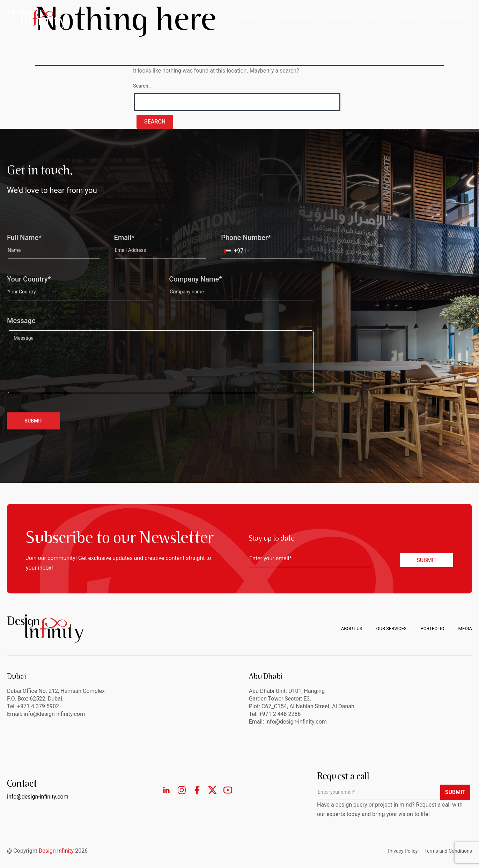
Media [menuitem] (465, 628)
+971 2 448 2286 (280, 714)
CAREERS (409, 18)
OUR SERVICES (294, 18)
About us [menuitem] (352, 628)
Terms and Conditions (448, 851)
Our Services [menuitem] (392, 628)
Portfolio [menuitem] (433, 628)
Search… (142, 86)
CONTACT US (449, 18)
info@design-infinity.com (296, 722)
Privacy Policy (403, 851)
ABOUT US (251, 18)
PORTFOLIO (339, 18)
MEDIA (375, 18)
